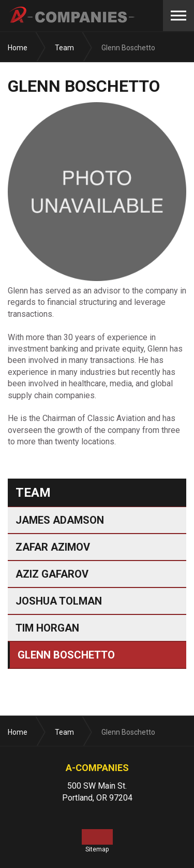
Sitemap (97, 849)
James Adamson (60, 520)
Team (33, 493)
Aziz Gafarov (52, 574)
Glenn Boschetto (66, 655)
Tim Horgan (47, 628)
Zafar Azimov (53, 547)
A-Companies (73, 16)
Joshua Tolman (59, 601)
